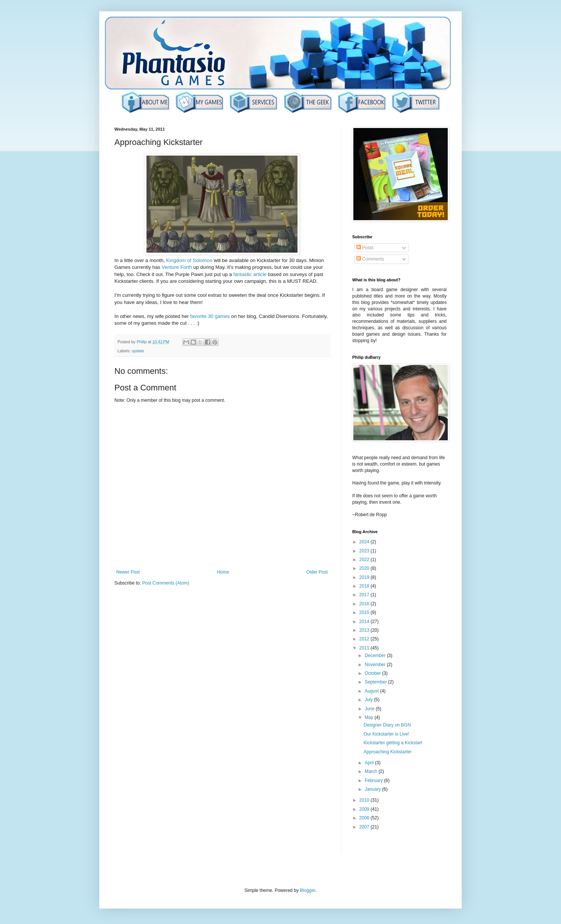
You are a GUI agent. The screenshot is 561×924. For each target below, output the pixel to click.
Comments (370, 259)
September (376, 682)
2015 (365, 612)
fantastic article (250, 274)
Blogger (307, 890)
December (376, 656)
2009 (365, 809)
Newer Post (128, 572)
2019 (365, 577)
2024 (365, 542)
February (374, 781)
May (370, 717)
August (372, 691)
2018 (365, 586)
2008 (365, 818)
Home (223, 572)
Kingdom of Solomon (189, 260)
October (373, 673)
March (372, 771)
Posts (365, 248)
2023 (365, 551)
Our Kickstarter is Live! (386, 734)
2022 (365, 560)
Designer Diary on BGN (387, 725)
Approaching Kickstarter (388, 752)
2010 (365, 800)
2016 (365, 604)
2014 (365, 622)
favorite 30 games (210, 316)
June (370, 709)
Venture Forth (177, 267)
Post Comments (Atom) (166, 583)
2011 (365, 648)
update (138, 351)
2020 (365, 568)
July (369, 700)
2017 (365, 595)
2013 (365, 630)
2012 (365, 639)
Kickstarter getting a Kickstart (393, 743)
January (373, 789)
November (376, 665)
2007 (365, 827)
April (370, 763)
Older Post (317, 572)
